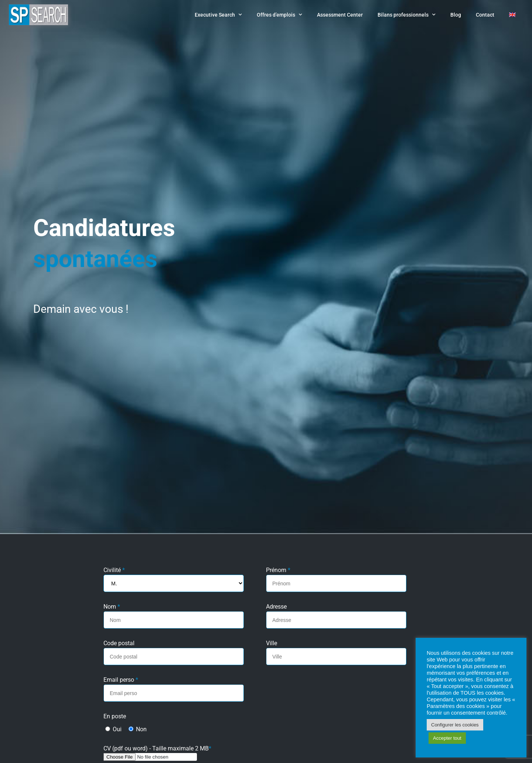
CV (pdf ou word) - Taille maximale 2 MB (157, 749)
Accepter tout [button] (447, 738)
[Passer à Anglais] (512, 15)
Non (138, 729)
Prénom (278, 570)
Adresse (276, 607)
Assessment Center (340, 15)
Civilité (114, 570)
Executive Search (218, 15)
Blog (456, 15)
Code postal (119, 644)
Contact (485, 15)
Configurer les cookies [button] (455, 725)
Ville (272, 644)
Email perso (121, 680)
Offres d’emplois (279, 15)
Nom (112, 607)
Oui (113, 729)
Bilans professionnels (407, 15)
